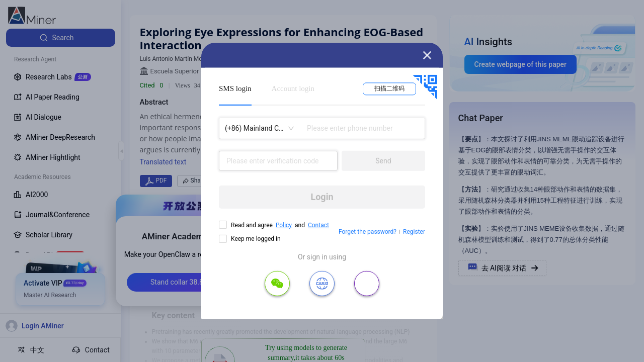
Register (414, 232)
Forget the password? (368, 232)
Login (322, 197)
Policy (284, 225)
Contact (318, 225)
